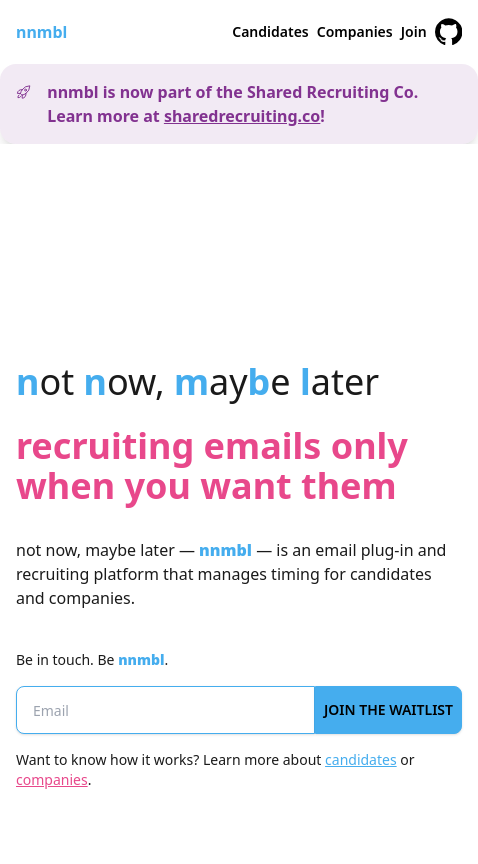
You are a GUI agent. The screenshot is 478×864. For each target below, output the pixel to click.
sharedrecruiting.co (242, 116)
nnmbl (41, 32)
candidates (361, 759)
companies (52, 779)
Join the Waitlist (388, 709)
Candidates (270, 31)
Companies (355, 31)
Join (414, 31)
